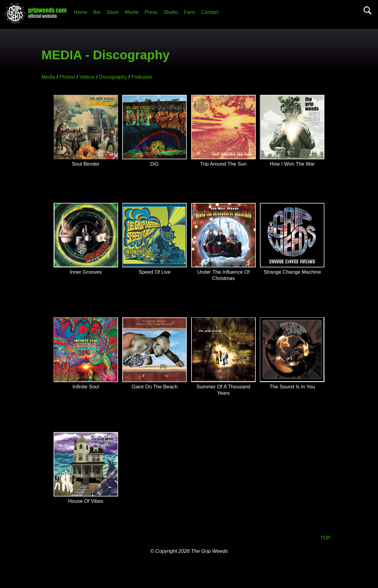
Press (151, 12)
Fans (189, 12)
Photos (67, 77)
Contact (210, 12)
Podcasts (142, 77)
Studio (171, 12)
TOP (325, 538)
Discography (113, 77)
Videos (87, 77)
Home (81, 12)
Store (113, 12)
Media (132, 12)
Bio (97, 12)
